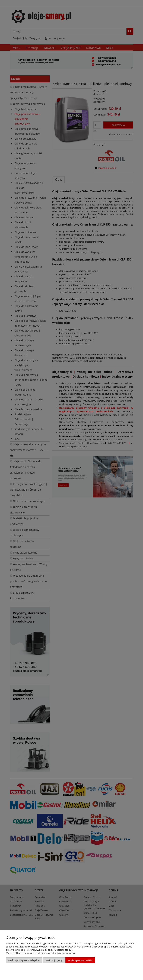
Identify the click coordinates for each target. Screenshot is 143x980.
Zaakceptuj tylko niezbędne (24, 960)
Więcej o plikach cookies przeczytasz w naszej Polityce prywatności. (40, 953)
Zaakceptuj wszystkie (80, 960)
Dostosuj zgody (54, 960)
